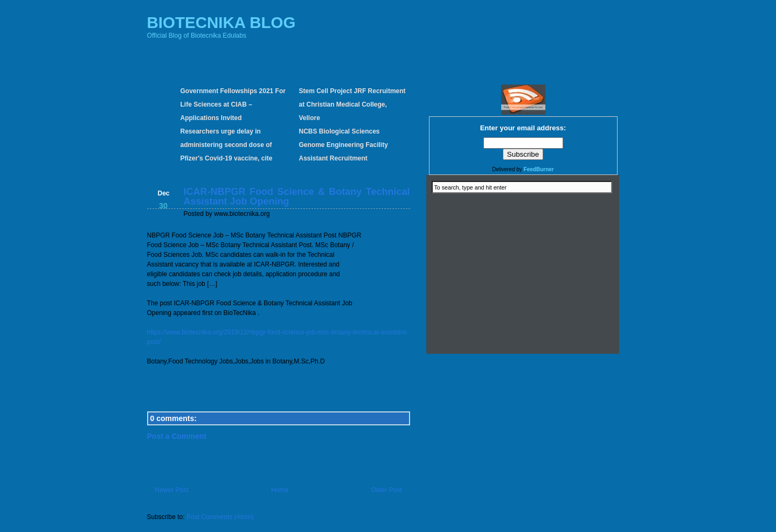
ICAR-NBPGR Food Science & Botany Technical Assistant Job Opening (297, 197)
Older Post (387, 490)
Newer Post (172, 490)
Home (280, 490)
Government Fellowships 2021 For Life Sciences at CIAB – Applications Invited (233, 104)
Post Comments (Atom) (220, 517)
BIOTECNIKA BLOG (221, 22)
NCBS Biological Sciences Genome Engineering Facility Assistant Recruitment (344, 145)
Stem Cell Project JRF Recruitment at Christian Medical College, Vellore (352, 104)
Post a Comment (177, 436)
